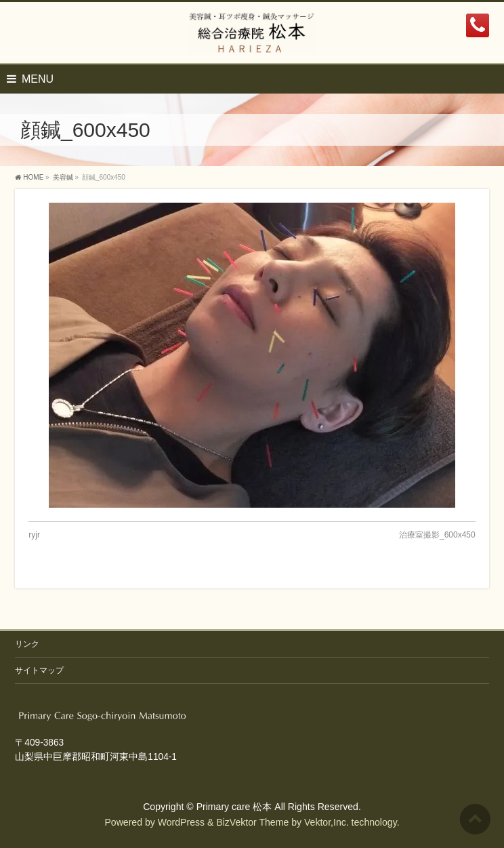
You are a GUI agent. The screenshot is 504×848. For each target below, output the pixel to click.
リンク (27, 644)
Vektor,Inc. (327, 822)
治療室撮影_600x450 (437, 535)
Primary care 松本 (234, 807)
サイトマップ (39, 670)
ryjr (34, 535)
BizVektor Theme (252, 822)
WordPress (181, 822)
